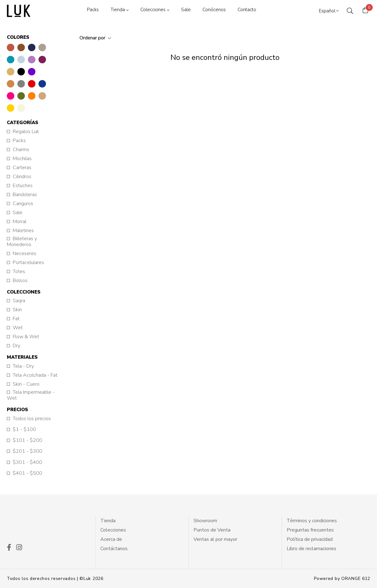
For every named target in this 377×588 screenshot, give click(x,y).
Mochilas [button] (22, 159)
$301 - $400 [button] (27, 462)
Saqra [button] (18, 301)
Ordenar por (93, 38)
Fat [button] (16, 319)
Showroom (205, 521)
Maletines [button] (23, 231)
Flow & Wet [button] (25, 337)
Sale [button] (17, 213)
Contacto (247, 10)
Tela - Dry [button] (23, 366)
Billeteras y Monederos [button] (22, 242)
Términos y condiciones (312, 521)
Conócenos (214, 10)
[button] (11, 47)
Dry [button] (16, 346)
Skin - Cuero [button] (25, 384)
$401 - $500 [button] (27, 473)
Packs (93, 10)
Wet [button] (17, 328)
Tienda (117, 10)
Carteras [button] (21, 168)
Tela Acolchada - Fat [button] (34, 375)
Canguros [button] (22, 204)
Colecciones (153, 10)
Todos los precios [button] (31, 419)
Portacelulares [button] (28, 263)
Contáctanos (114, 549)
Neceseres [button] (24, 254)
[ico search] (350, 11)
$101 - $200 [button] (27, 440)
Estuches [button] (22, 186)
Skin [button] (17, 310)
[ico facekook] (9, 548)
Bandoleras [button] (24, 195)
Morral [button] (19, 222)
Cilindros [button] (21, 177)
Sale (186, 10)
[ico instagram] (19, 548)
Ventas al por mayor (215, 539)
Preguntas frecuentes (310, 530)
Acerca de (111, 539)
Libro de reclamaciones (311, 549)
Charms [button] (20, 150)
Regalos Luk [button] (25, 132)
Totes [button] (18, 272)
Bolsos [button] (20, 281)
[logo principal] (18, 11)
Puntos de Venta (212, 530)
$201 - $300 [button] (27, 451)
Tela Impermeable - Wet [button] (31, 395)
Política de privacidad (310, 539)
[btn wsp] (358, 569)
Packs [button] (19, 141)
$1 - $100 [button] (24, 430)
